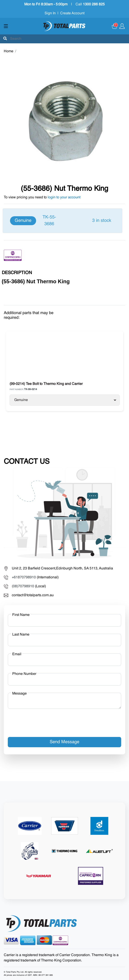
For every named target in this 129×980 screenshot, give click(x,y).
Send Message (64, 742)
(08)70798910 (23, 586)
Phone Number (24, 674)
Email (17, 654)
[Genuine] (62, 221)
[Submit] (5, 39)
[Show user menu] (122, 26)
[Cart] (115, 26)
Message (19, 694)
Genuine (65, 400)
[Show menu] (6, 26)
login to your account (64, 197)
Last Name (21, 635)
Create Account (72, 13)
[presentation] (42, 721)
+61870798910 (24, 577)
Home (9, 51)
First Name (21, 615)
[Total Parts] (64, 26)
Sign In (50, 13)
